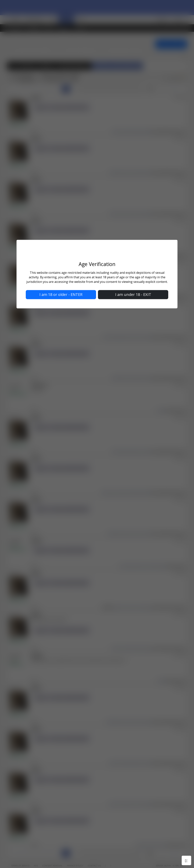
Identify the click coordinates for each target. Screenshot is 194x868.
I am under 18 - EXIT (133, 294)
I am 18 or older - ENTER (61, 294)
